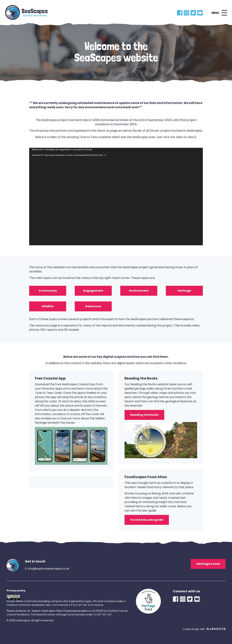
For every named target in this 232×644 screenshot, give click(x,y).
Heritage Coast (208, 564)
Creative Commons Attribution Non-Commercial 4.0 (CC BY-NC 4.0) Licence (55, 605)
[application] (116, 197)
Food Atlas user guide (147, 520)
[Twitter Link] (194, 13)
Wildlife (48, 306)
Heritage (184, 291)
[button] (219, 13)
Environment (139, 291)
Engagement (93, 291)
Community (48, 291)
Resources (93, 306)
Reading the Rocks (144, 415)
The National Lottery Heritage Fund (52, 615)
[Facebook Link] (180, 13)
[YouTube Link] (201, 13)
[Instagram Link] (187, 13)
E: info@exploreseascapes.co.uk (47, 569)
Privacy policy (16, 591)
